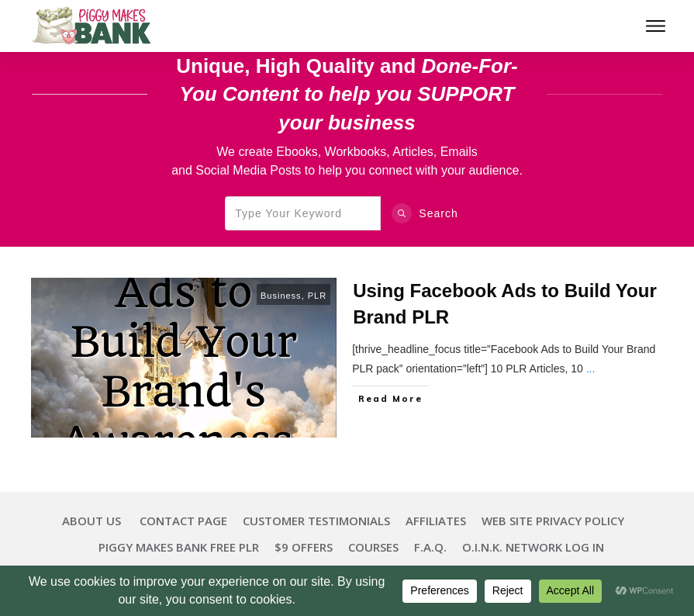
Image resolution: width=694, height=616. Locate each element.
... (591, 369)
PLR (317, 296)
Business (281, 296)
